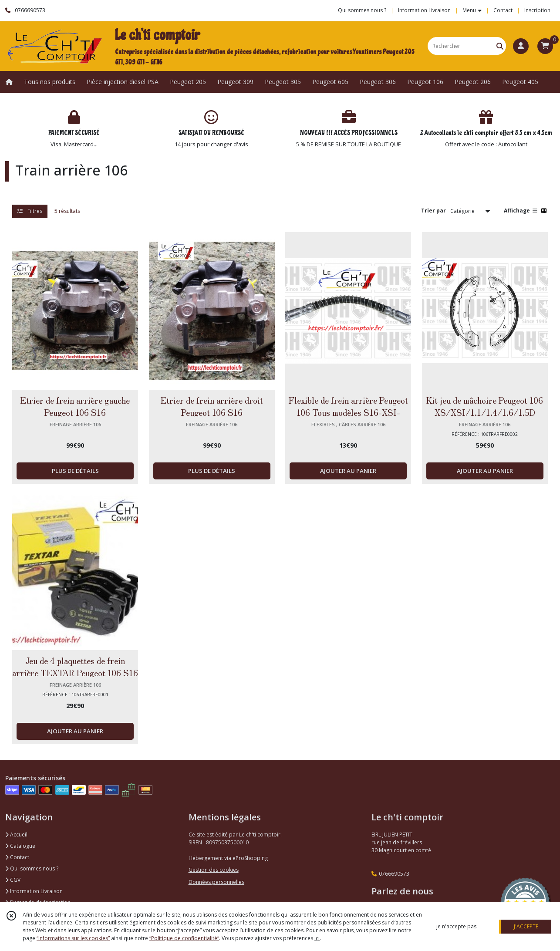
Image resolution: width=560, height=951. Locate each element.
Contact (503, 10)
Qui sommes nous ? (32, 868)
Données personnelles (216, 882)
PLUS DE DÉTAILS (75, 471)
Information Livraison (34, 891)
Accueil (16, 835)
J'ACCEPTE (526, 926)
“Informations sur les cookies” (73, 938)
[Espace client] (521, 46)
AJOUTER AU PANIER (348, 471)
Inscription (537, 10)
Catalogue (20, 846)
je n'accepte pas (456, 926)
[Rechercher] (500, 46)
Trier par (433, 211)
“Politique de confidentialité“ (184, 938)
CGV (13, 880)
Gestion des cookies (214, 870)
